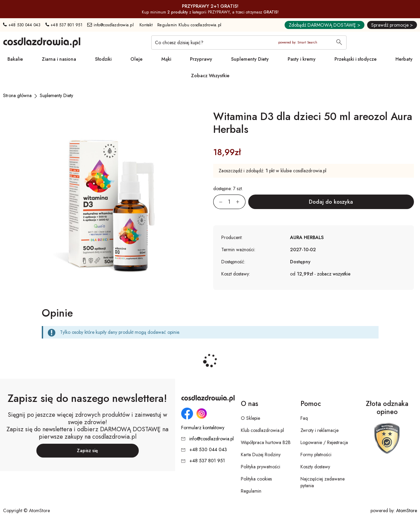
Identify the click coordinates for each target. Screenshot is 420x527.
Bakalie (15, 59)
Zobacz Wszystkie (210, 76)
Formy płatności (316, 455)
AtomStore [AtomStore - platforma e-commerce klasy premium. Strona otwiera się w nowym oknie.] (407, 510)
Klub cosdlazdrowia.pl (262, 430)
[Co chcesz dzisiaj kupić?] (249, 42)
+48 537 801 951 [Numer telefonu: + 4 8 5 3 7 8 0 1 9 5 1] (64, 25)
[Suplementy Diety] (56, 95)
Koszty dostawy (315, 467)
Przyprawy (201, 59)
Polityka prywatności (261, 467)
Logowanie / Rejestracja (324, 442)
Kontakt (146, 25)
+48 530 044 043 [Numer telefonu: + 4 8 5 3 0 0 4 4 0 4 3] (22, 25)
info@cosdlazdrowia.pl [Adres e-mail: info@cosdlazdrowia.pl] (110, 25)
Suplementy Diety (250, 59)
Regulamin (251, 491)
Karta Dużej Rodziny (261, 455)
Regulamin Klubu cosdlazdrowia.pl (189, 25)
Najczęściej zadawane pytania (322, 482)
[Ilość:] (229, 202)
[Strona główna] (17, 95)
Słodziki (103, 59)
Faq (304, 418)
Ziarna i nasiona (59, 59)
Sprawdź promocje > (392, 25)
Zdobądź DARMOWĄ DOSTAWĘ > (325, 25)
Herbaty (404, 59)
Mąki (166, 59)
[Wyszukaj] (339, 43)
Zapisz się (87, 450)
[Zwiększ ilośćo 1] (241, 202)
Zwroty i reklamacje (319, 430)
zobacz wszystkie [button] (334, 274)
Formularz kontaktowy (203, 428)
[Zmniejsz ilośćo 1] (218, 202)
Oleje (136, 59)
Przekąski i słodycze (356, 59)
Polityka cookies (256, 479)
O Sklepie (250, 418)
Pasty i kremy (302, 59)
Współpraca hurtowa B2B (266, 442)
